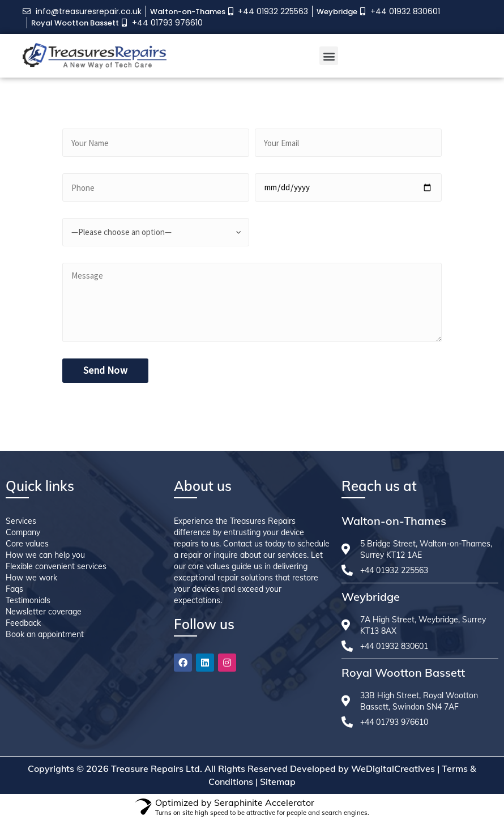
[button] (329, 56)
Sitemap (278, 781)
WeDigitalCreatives (393, 768)
